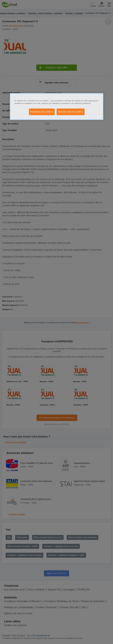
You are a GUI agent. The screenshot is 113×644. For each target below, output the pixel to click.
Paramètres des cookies (42, 112)
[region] (57, 107)
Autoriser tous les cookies (71, 112)
